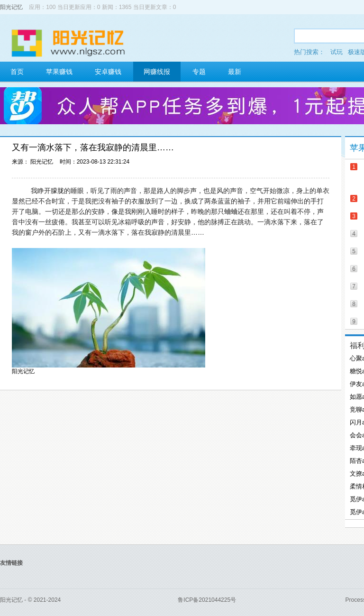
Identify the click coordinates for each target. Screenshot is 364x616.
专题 (199, 72)
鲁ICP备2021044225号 (207, 600)
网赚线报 (157, 72)
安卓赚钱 (108, 72)
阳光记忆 (11, 7)
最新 (235, 72)
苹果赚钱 (59, 72)
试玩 (337, 52)
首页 (17, 72)
